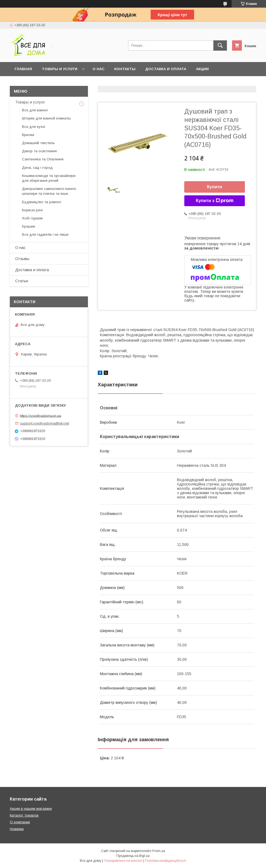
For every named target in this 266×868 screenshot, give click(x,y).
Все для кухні (34, 127)
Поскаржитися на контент (123, 861)
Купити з (214, 201)
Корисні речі (32, 210)
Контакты (125, 69)
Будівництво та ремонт (42, 202)
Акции (202, 69)
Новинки (17, 829)
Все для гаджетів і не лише (45, 234)
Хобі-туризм (32, 218)
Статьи (22, 281)
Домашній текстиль (38, 143)
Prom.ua (159, 851)
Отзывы (22, 259)
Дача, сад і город (37, 168)
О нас (99, 69)
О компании (20, 822)
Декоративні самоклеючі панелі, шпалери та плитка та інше (49, 191)
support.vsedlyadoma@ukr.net (45, 423)
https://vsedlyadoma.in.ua (40, 415)
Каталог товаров (24, 815)
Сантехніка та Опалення (43, 159)
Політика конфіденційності (166, 861)
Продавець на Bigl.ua (133, 856)
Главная (23, 69)
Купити (215, 187)
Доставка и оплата (166, 69)
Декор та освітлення (39, 151)
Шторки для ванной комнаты (46, 118)
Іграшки (28, 226)
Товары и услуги (60, 69)
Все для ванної (35, 110)
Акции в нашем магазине (31, 809)
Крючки (28, 135)
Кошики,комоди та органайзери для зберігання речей (49, 178)
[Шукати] (220, 46)
